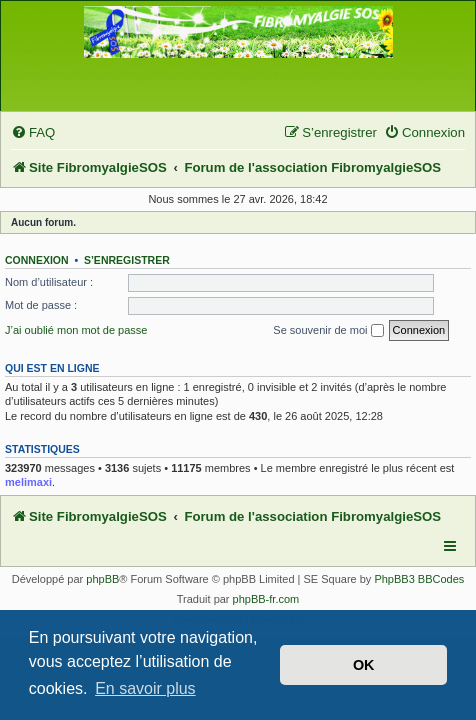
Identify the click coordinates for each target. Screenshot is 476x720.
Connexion (37, 260)
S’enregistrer (127, 260)
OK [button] (364, 665)
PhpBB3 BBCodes (419, 579)
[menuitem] (33, 132)
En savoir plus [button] (145, 688)
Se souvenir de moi (328, 331)
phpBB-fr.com (266, 599)
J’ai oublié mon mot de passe (76, 330)
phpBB (102, 579)
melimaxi (28, 482)
